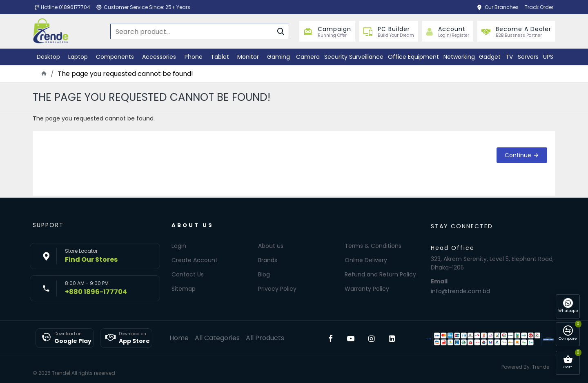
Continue (518, 155)
